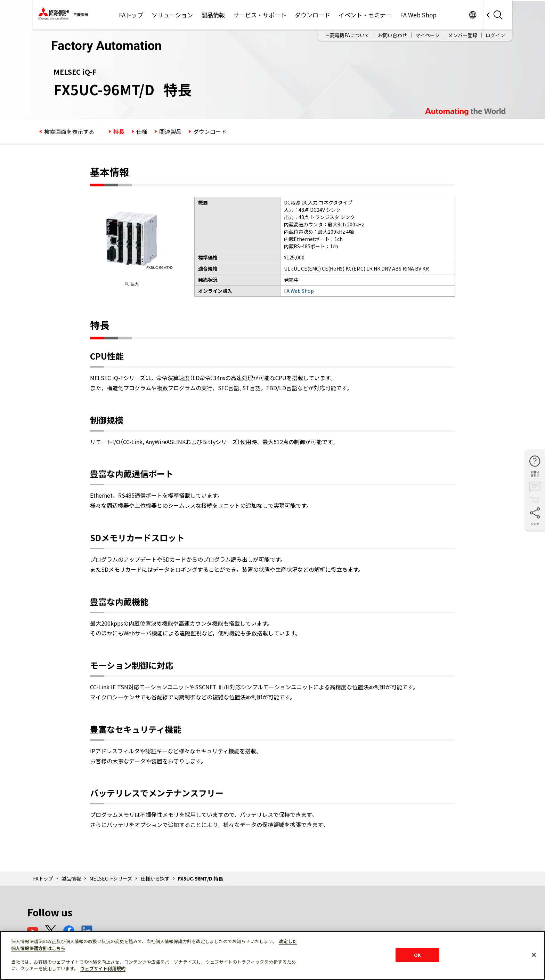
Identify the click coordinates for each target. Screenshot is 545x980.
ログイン (495, 35)
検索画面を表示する (69, 131)
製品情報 (213, 15)
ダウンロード (312, 15)
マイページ (428, 35)
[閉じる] (534, 955)
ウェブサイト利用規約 (103, 968)
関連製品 (170, 131)
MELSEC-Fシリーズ (111, 878)
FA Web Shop (418, 15)
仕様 (142, 131)
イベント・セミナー (365, 15)
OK (417, 955)
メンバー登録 (463, 35)
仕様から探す (155, 878)
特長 (119, 131)
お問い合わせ (392, 35)
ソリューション (172, 15)
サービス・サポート (260, 15)
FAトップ (131, 15)
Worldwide (473, 15)
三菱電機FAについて (347, 35)
